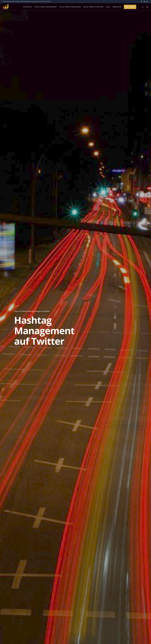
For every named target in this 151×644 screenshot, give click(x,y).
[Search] (141, 7)
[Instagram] (142, 1)
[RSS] (147, 1)
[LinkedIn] (144, 1)
